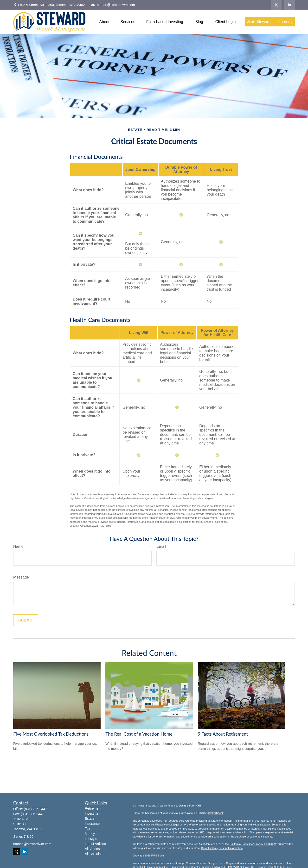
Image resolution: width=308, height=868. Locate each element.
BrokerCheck (216, 813)
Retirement (93, 808)
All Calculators (96, 854)
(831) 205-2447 (35, 809)
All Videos (92, 849)
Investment (93, 813)
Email (161, 546)
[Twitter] (276, 5)
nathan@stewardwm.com (113, 5)
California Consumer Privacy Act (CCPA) (253, 844)
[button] (104, 22)
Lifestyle (91, 839)
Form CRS (195, 806)
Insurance (92, 824)
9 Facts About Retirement (223, 734)
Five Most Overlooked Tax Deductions (51, 734)
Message (21, 577)
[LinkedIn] (289, 5)
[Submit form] (26, 620)
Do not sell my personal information (222, 848)
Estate (90, 819)
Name (18, 546)
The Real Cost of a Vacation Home (139, 734)
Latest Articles (95, 844)
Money (90, 834)
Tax (88, 829)
